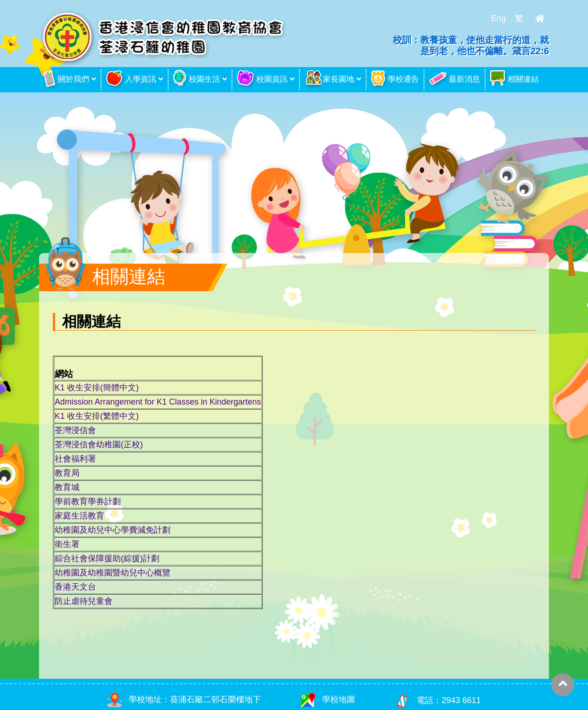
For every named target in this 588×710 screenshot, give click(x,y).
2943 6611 (461, 701)
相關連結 (514, 79)
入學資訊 (131, 80)
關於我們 (66, 80)
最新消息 (455, 80)
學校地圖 (328, 699)
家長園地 (329, 79)
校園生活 (197, 79)
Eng (498, 18)
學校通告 (395, 80)
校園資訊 (262, 79)
